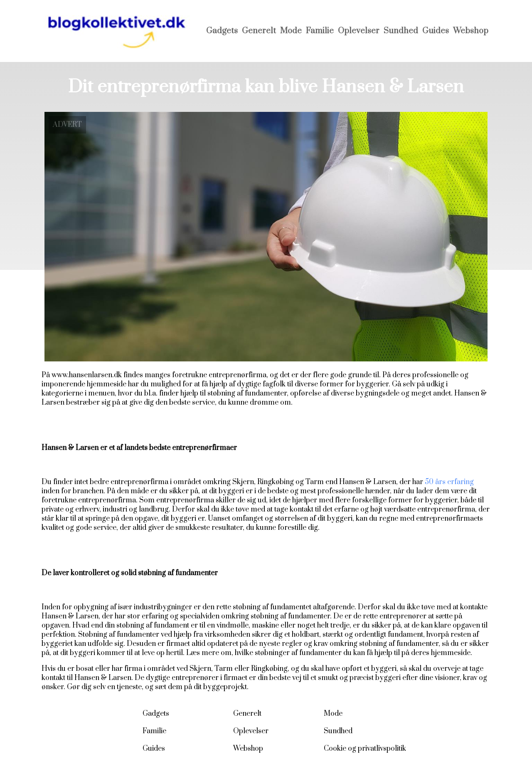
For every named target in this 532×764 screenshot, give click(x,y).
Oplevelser (359, 31)
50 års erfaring (449, 482)
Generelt (259, 31)
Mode (291, 31)
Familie (320, 31)
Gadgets (222, 31)
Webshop (471, 31)
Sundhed (401, 31)
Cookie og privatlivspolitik (365, 749)
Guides (436, 31)
